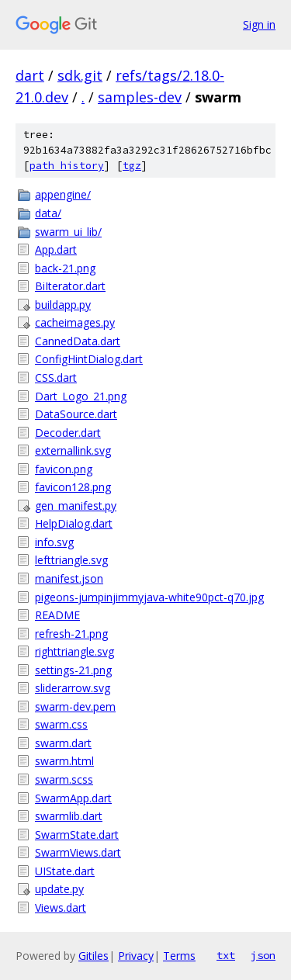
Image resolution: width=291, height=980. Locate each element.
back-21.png (65, 268)
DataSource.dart (76, 414)
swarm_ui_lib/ (68, 232)
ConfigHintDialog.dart (89, 359)
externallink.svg (73, 450)
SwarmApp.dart (73, 798)
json (263, 955)
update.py (59, 889)
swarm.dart (63, 743)
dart (30, 75)
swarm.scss (64, 779)
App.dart (56, 249)
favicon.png (64, 469)
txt (226, 955)
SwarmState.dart (77, 835)
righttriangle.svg (74, 651)
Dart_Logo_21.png (81, 396)
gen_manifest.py (76, 506)
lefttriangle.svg (71, 560)
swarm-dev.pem (75, 706)
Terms (179, 956)
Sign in (259, 24)
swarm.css (61, 724)
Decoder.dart (68, 433)
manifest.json (69, 578)
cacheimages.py (75, 322)
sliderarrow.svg (73, 688)
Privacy (136, 956)
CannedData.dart (78, 341)
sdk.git (80, 75)
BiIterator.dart (70, 286)
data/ (48, 213)
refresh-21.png (71, 634)
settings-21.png (73, 670)
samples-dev (140, 97)
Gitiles (94, 956)
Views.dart (61, 907)
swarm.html (64, 761)
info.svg (54, 542)
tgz (132, 166)
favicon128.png (73, 487)
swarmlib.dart (69, 816)
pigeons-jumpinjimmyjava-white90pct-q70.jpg (149, 597)
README (57, 615)
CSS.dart (56, 377)
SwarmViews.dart (78, 852)
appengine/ (63, 194)
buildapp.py (63, 305)
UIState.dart (65, 871)
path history (67, 166)
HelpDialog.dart (74, 523)
